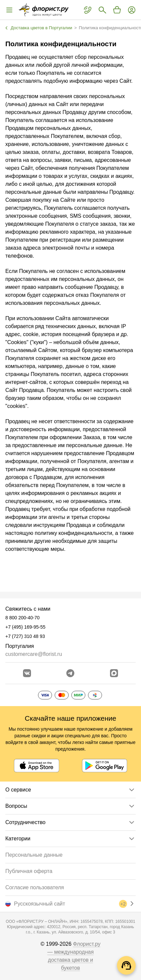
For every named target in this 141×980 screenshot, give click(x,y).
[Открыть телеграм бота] (70, 673)
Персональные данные (34, 855)
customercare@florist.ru (34, 654)
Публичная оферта (29, 871)
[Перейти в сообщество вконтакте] (27, 673)
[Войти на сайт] (132, 10)
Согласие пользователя (35, 887)
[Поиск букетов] (102, 10)
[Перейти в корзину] (117, 10)
